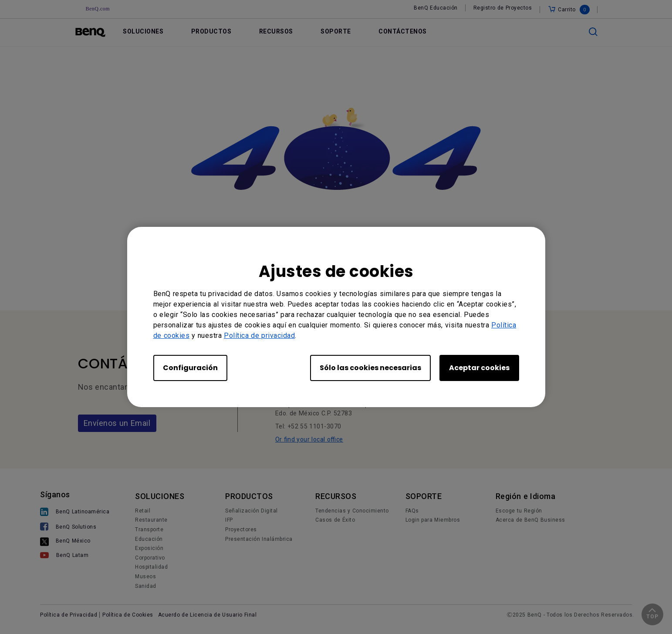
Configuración (190, 368)
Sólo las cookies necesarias (370, 368)
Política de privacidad (259, 336)
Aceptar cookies (479, 368)
